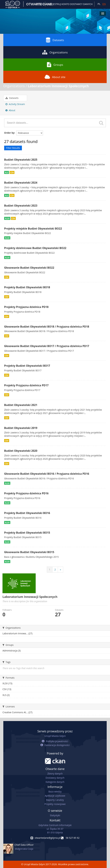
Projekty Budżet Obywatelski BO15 (27, 533)
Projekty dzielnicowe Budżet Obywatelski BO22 (35, 248)
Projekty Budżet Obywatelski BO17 (27, 366)
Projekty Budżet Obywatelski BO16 (27, 513)
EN (104, 4)
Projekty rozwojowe (55, 804)
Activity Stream (15, 104)
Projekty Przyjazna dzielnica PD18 (26, 307)
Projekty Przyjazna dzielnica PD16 (26, 493)
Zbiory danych (55, 774)
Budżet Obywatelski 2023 (21, 206)
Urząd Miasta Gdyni (55, 736)
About (10, 110)
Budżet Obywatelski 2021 (21, 405)
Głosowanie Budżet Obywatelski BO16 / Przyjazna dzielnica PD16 (47, 474)
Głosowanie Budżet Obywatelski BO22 (29, 268)
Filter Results (13, 148)
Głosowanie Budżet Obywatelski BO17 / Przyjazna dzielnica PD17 (47, 346)
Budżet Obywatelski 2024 (21, 183)
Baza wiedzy (55, 792)
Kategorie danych (55, 782)
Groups (55, 65)
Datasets (55, 40)
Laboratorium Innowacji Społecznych (58, 86)
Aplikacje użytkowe (55, 796)
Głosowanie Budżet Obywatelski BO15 (29, 552)
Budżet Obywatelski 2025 (21, 160)
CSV (12, 172)
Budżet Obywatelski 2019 (21, 428)
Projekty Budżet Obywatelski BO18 (27, 287)
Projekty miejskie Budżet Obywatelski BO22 (33, 229)
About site (55, 77)
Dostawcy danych (55, 778)
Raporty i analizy (55, 800)
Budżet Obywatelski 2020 (21, 451)
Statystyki (55, 815)
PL (99, 4)
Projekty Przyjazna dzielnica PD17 (26, 385)
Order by (9, 133)
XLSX (7, 218)
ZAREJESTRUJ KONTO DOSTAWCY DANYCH (70, 4)
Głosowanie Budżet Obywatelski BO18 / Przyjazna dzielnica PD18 (47, 327)
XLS (7, 172)
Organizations (55, 52)
